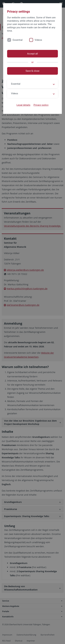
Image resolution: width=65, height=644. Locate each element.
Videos (38, 40)
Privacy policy (41, 105)
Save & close (32, 71)
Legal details (23, 105)
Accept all (32, 54)
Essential (18, 40)
